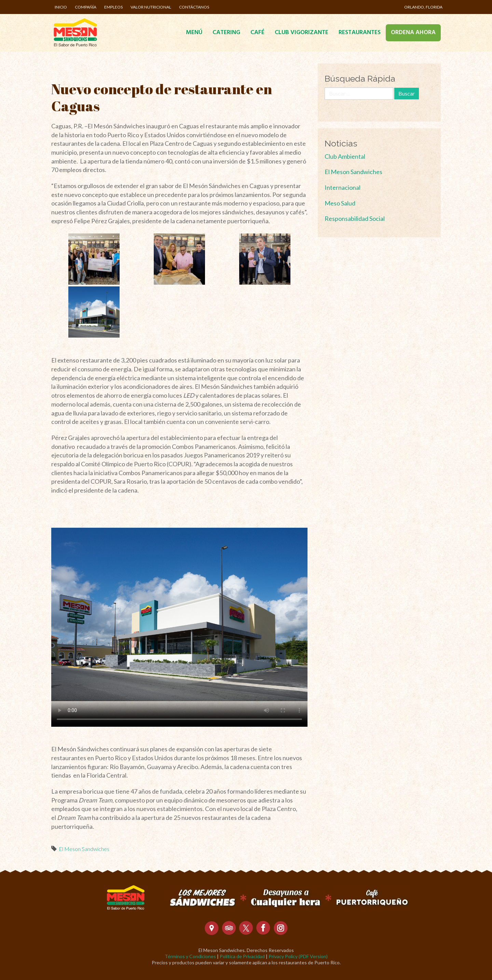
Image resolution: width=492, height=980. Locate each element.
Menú (194, 33)
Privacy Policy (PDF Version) (298, 956)
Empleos (113, 7)
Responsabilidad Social (355, 218)
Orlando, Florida (423, 7)
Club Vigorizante (302, 33)
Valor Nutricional (151, 7)
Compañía (86, 7)
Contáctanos (194, 7)
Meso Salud (340, 203)
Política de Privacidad (242, 956)
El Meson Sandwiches (84, 849)
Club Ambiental (345, 156)
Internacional (343, 187)
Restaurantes (360, 33)
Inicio (61, 7)
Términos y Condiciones (190, 956)
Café (257, 33)
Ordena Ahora (413, 33)
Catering (226, 33)
